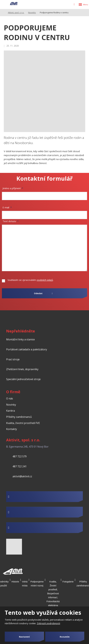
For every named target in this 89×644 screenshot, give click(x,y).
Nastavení (24, 637)
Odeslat (38, 293)
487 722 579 (20, 456)
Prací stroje (13, 359)
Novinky (11, 405)
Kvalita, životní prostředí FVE (23, 423)
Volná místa (25, 584)
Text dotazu (11, 221)
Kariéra (11, 411)
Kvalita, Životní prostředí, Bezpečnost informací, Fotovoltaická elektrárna (53, 593)
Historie (15, 582)
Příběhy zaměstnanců (19, 417)
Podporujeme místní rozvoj (37, 584)
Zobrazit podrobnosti (48, 623)
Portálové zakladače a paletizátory (27, 349)
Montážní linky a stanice (20, 339)
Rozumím (65, 637)
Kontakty (12, 429)
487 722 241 (20, 466)
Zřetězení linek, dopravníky (22, 369)
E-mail (7, 207)
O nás (10, 398)
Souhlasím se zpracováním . (31, 280)
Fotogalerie (68, 582)
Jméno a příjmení (13, 188)
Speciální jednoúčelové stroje (23, 379)
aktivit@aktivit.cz (22, 476)
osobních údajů (45, 280)
